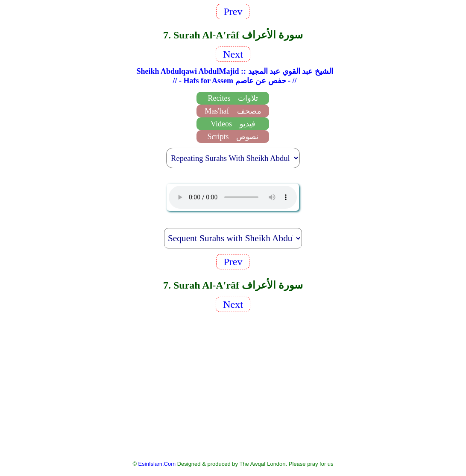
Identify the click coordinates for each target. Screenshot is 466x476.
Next (233, 54)
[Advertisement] (233, 385)
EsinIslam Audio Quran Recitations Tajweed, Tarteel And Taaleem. (233, 197)
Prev (233, 12)
